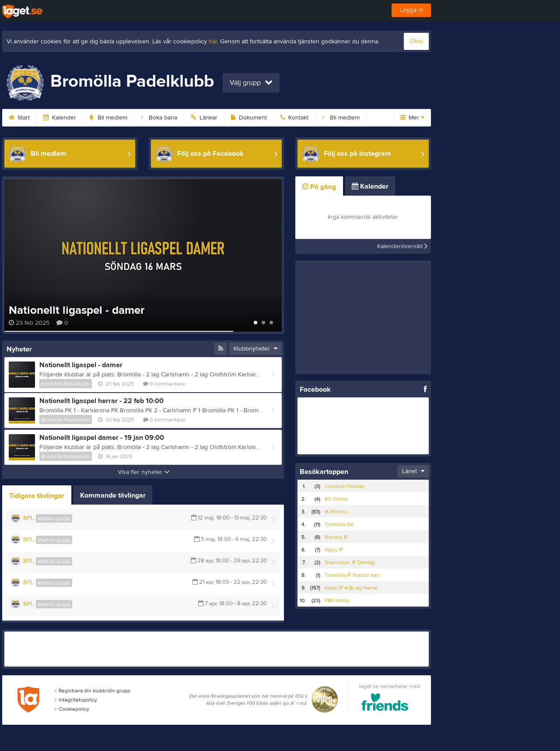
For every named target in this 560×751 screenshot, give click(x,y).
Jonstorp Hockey (345, 486)
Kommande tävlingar (113, 495)
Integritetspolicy (76, 700)
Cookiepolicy (72, 709)
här (213, 42)
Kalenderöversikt (402, 246)
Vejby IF (334, 550)
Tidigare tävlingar (37, 496)
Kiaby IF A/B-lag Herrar (351, 588)
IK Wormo (336, 512)
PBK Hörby (337, 600)
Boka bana (159, 118)
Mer (412, 118)
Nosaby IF (336, 537)
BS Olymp (336, 499)
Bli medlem (108, 118)
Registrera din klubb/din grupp (93, 691)
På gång (319, 187)
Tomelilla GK (339, 524)
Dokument (249, 118)
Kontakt (294, 118)
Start (19, 118)
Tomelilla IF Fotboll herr (352, 575)
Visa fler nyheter (144, 472)
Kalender (60, 118)
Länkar (204, 118)
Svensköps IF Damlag (350, 562)
